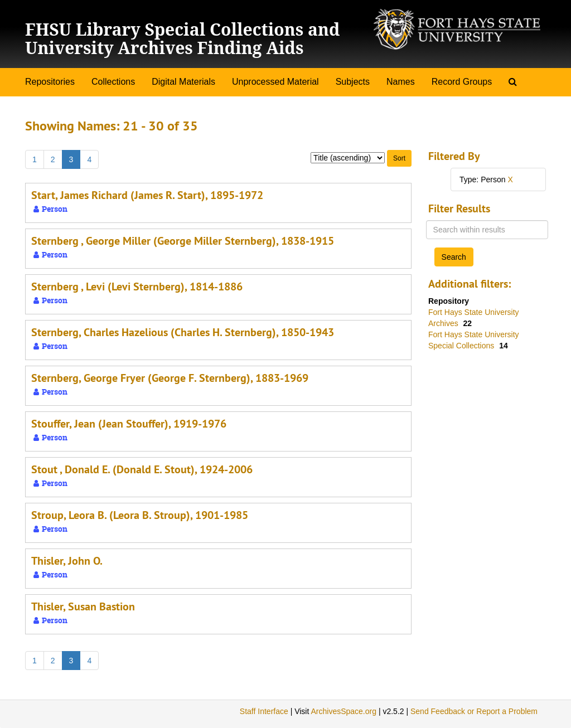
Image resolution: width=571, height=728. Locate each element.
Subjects (353, 82)
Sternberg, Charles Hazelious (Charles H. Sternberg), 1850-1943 (183, 332)
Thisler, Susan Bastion (83, 606)
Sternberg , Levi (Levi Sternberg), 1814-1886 (137, 287)
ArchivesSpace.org (343, 711)
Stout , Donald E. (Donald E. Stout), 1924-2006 (142, 469)
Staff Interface (264, 711)
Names (401, 82)
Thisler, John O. (67, 561)
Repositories (50, 82)
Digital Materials (183, 82)
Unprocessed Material (275, 82)
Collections (113, 82)
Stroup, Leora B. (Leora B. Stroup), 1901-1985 (140, 515)
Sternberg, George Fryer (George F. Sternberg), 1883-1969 (170, 378)
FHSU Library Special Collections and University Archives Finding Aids (182, 38)
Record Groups (462, 82)
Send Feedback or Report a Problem (474, 711)
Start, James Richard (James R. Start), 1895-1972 (147, 195)
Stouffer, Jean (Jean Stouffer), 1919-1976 (129, 424)
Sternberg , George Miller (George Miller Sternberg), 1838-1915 (183, 241)
